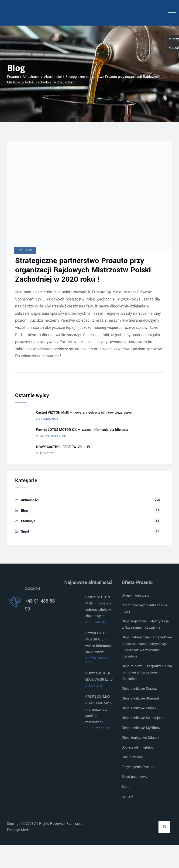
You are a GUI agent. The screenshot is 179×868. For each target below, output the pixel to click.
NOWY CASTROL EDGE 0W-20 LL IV (63, 447)
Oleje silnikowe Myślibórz (141, 728)
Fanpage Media (19, 830)
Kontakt (127, 797)
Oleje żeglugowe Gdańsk (140, 738)
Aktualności (30, 500)
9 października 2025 (51, 436)
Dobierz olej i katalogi (138, 748)
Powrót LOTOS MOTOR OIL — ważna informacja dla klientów (82, 430)
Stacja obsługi (133, 757)
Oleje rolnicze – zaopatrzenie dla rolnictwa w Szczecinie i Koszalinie (147, 672)
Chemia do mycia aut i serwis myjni (144, 608)
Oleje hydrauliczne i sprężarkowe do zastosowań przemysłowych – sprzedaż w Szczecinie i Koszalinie (147, 647)
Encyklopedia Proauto (138, 767)
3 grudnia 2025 (47, 419)
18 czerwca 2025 (98, 728)
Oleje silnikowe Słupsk (139, 708)
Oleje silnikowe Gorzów (139, 689)
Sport (25, 532)
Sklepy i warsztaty (136, 596)
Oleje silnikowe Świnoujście (143, 718)
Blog (24, 511)
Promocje (28, 521)
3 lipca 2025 (45, 454)
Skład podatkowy (134, 777)
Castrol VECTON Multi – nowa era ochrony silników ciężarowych (85, 413)
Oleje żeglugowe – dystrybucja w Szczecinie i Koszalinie (145, 624)
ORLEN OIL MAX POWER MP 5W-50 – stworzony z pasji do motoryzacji (99, 710)
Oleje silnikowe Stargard (140, 698)
